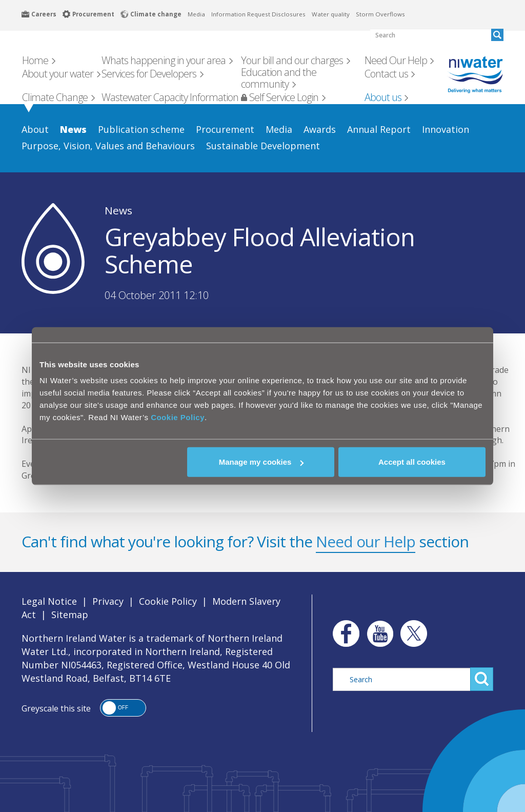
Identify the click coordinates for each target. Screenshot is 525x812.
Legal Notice (49, 601)
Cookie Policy (178, 417)
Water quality (331, 14)
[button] (123, 708)
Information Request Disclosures (258, 14)
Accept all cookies (412, 462)
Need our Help (366, 541)
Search (482, 679)
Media (196, 14)
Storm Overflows (380, 14)
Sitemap (70, 615)
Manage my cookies (261, 462)
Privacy (108, 601)
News (118, 210)
